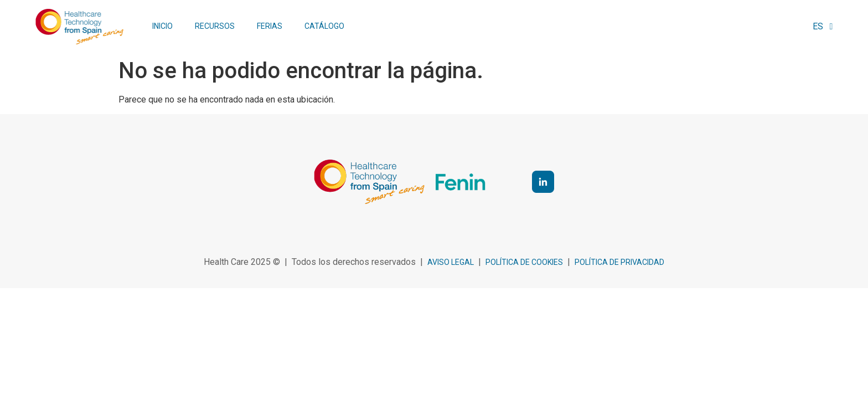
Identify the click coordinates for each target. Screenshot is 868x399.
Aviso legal (451, 262)
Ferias (270, 26)
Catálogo (324, 26)
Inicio (162, 26)
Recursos (215, 26)
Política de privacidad (619, 262)
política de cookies (524, 262)
